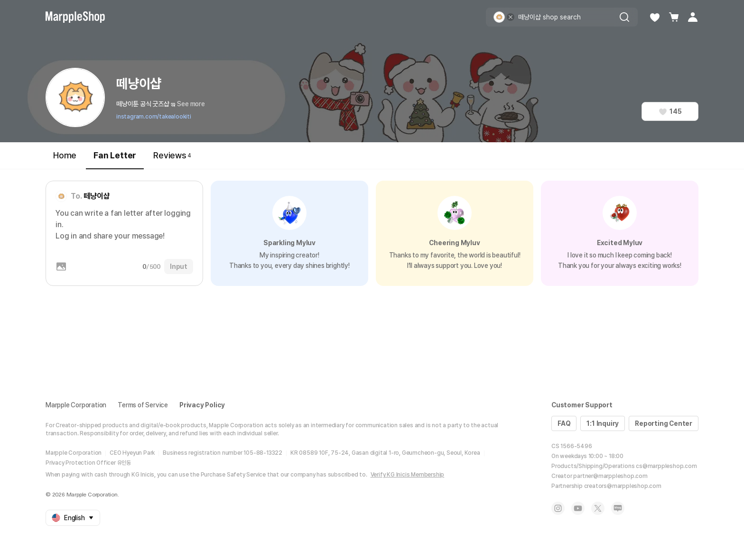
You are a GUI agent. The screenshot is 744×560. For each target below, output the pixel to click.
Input (179, 266)
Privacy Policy (202, 405)
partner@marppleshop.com (610, 476)
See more (191, 104)
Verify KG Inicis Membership (408, 475)
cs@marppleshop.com (666, 466)
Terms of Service (143, 405)
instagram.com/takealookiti (154, 117)
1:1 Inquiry (603, 423)
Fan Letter (115, 160)
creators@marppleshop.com (623, 486)
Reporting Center (664, 423)
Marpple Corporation (76, 405)
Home (65, 155)
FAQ (564, 423)
